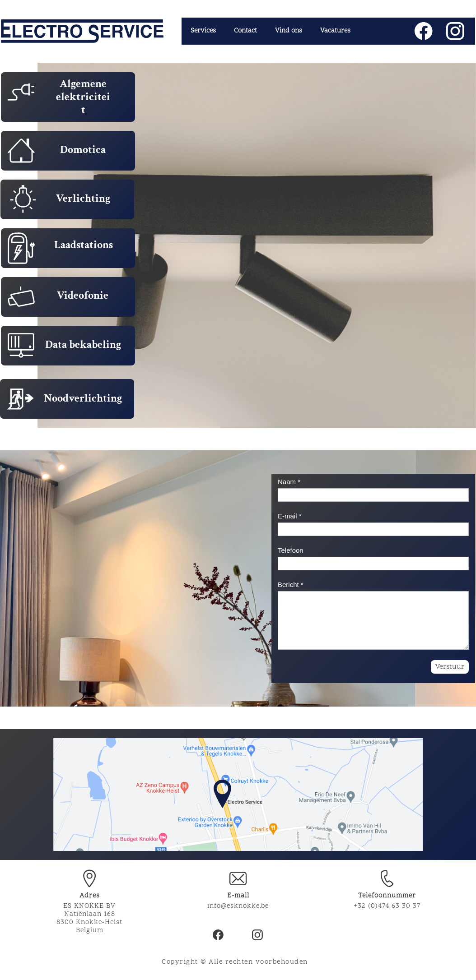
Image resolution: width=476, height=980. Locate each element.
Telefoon (291, 550)
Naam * (289, 482)
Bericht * (291, 585)
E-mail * (290, 516)
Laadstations (84, 245)
